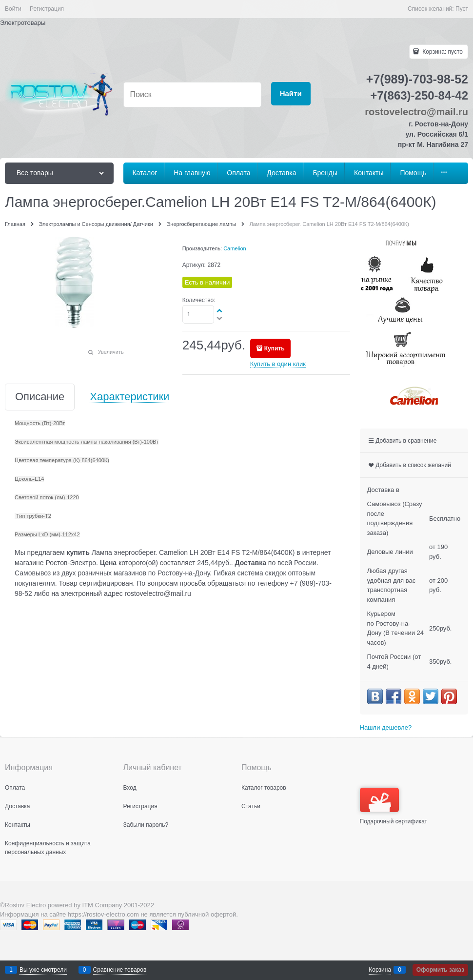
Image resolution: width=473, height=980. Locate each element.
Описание (40, 397)
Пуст (462, 9)
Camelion (235, 248)
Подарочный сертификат (394, 806)
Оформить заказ (440, 970)
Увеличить (111, 352)
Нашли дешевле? (386, 727)
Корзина (380, 970)
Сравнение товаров (120, 970)
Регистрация (47, 9)
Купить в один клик (278, 364)
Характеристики (129, 397)
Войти (13, 9)
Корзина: (442, 52)
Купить (275, 348)
